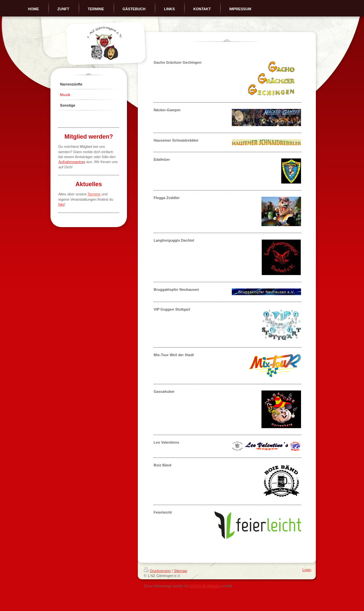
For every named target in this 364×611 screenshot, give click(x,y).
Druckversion (157, 571)
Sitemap (180, 571)
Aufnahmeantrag (72, 162)
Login (307, 570)
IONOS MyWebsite (205, 586)
